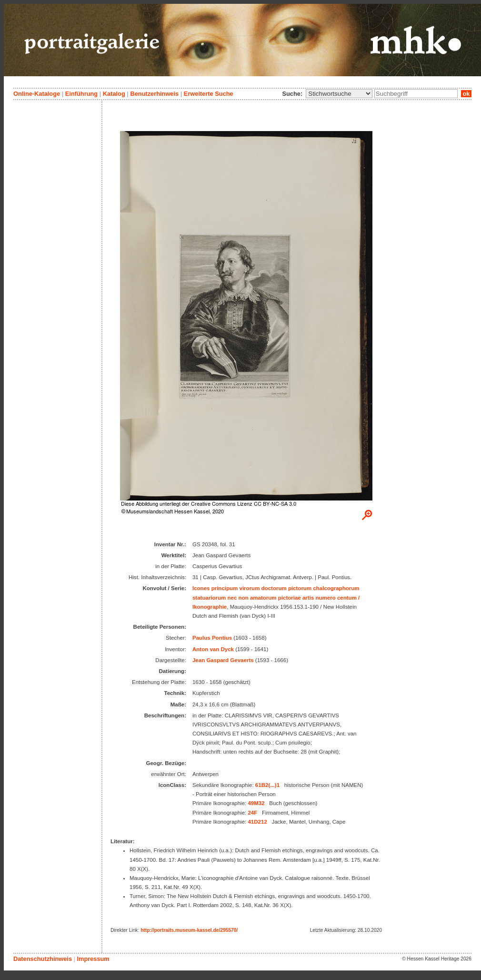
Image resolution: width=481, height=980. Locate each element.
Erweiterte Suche (209, 94)
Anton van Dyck (213, 649)
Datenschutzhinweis (43, 959)
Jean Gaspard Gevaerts (223, 660)
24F (252, 813)
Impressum (93, 959)
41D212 (257, 822)
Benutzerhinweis (154, 94)
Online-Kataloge (37, 94)
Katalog (114, 94)
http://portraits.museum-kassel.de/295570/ (189, 930)
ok (466, 94)
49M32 (256, 803)
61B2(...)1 (267, 785)
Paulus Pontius (212, 638)
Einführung (81, 94)
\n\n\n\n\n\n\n (339, 94)
